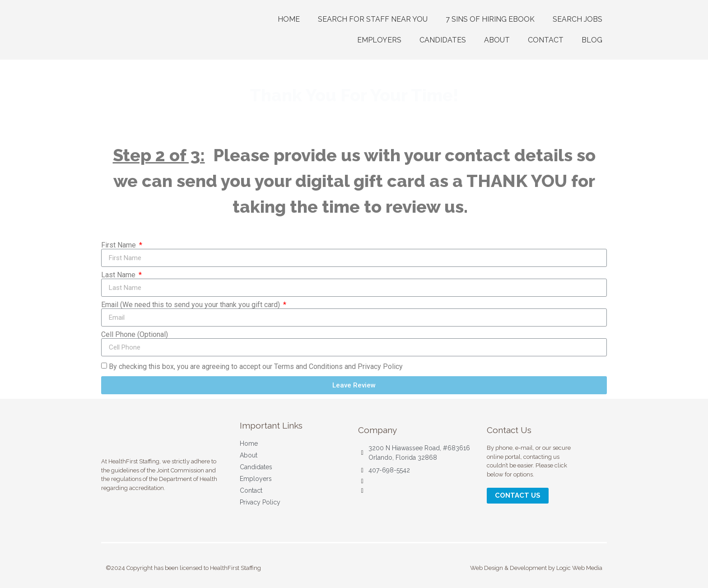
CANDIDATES (443, 40)
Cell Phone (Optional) (135, 335)
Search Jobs (578, 19)
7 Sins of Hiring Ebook (490, 19)
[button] (518, 496)
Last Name (119, 275)
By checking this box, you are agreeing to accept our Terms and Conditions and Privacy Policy (256, 366)
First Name (119, 245)
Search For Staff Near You (373, 19)
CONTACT (546, 40)
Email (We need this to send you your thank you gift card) (191, 305)
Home (289, 19)
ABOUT (497, 40)
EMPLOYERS (379, 40)
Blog (592, 40)
